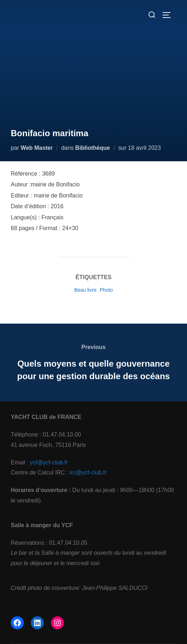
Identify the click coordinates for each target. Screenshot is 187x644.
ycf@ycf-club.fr (49, 462)
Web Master (37, 148)
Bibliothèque (93, 148)
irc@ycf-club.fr (88, 473)
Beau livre (85, 290)
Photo (106, 290)
